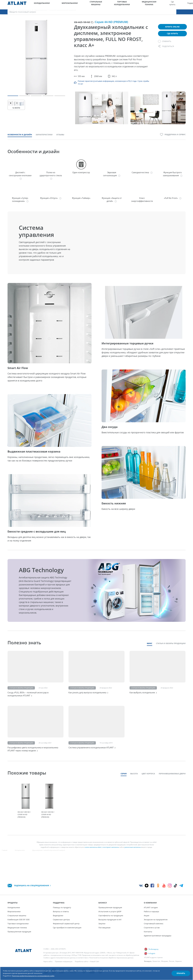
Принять (176, 969)
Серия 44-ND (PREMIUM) (111, 25)
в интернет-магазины (111, 862)
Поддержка (141, 5)
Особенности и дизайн (20, 138)
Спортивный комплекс (154, 924)
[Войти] (186, 5)
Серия (124, 787)
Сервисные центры (61, 920)
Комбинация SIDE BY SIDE (19, 920)
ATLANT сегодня (151, 907)
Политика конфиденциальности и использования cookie (47, 972)
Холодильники (39, 5)
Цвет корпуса (148, 787)
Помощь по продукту (62, 907)
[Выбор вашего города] (173, 5)
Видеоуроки (58, 916)
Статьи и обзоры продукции (171, 646)
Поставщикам (104, 928)
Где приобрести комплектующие (67, 928)
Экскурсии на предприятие (156, 920)
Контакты (148, 932)
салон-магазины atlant (93, 862)
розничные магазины (133, 862)
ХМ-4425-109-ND (82, 25)
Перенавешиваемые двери (172, 787)
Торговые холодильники (95, 5)
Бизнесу (153, 5)
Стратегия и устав (152, 928)
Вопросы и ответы (61, 911)
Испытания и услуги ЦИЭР (110, 911)
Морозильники (59, 5)
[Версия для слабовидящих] (180, 5)
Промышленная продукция (19, 932)
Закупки (102, 924)
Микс (150, 646)
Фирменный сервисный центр (66, 924)
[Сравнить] (165, 44)
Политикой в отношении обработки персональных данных (111, 958)
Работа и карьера (151, 911)
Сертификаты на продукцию (111, 916)
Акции (147, 916)
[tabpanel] (26, 815)
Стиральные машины (77, 5)
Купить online (172, 30)
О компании (164, 5)
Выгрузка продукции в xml (110, 920)
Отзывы (60, 138)
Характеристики (44, 138)
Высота (134, 787)
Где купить (129, 5)
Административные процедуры (158, 936)
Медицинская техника (114, 5)
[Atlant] (17, 5)
